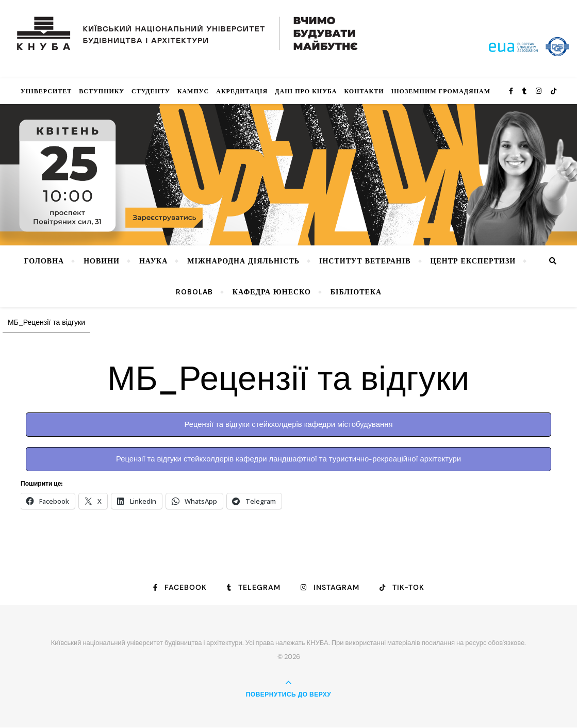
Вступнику (102, 91)
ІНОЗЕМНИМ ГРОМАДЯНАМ (441, 91)
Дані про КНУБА (306, 91)
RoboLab (194, 292)
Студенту (151, 91)
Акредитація (242, 91)
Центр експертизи (473, 261)
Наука (153, 261)
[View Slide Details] (288, 175)
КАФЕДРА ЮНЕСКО (272, 292)
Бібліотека (356, 292)
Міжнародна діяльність (243, 261)
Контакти (364, 91)
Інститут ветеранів (365, 261)
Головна (44, 261)
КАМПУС (193, 91)
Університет (46, 91)
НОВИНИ (102, 261)
